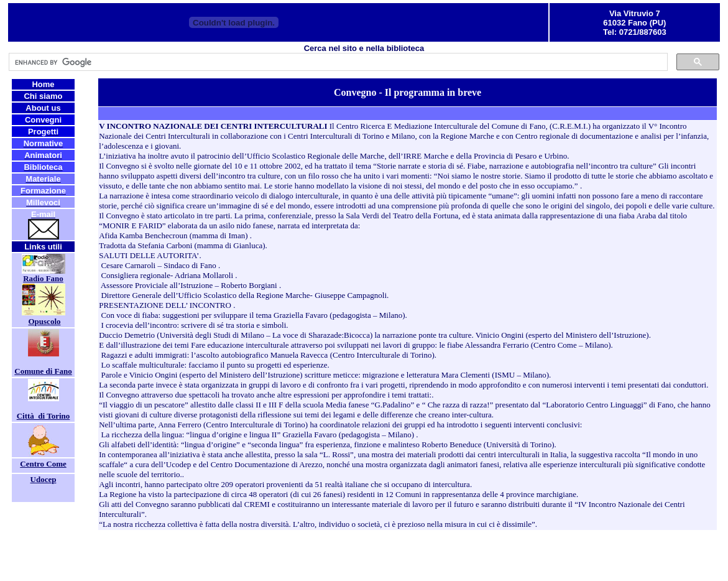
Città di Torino (44, 416)
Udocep (44, 479)
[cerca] (337, 62)
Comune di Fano (43, 371)
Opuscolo (44, 321)
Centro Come (43, 464)
